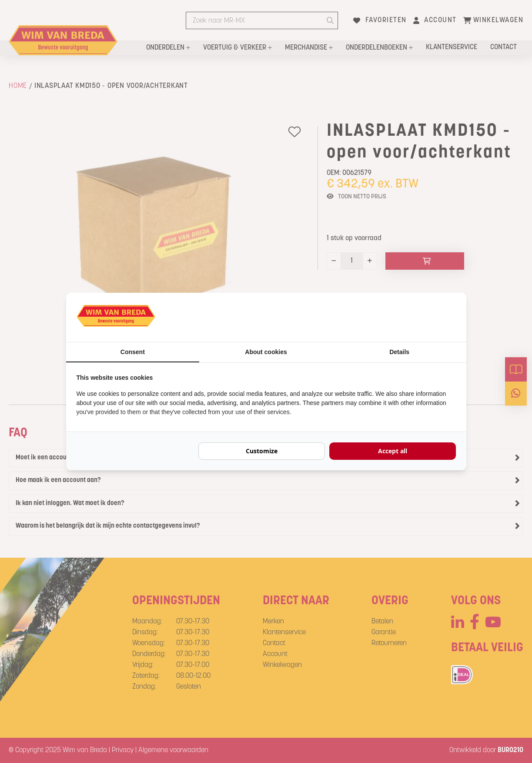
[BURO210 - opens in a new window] (423, 317)
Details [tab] (399, 352)
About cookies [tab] (266, 352)
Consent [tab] (133, 352)
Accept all (393, 451)
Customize (262, 451)
